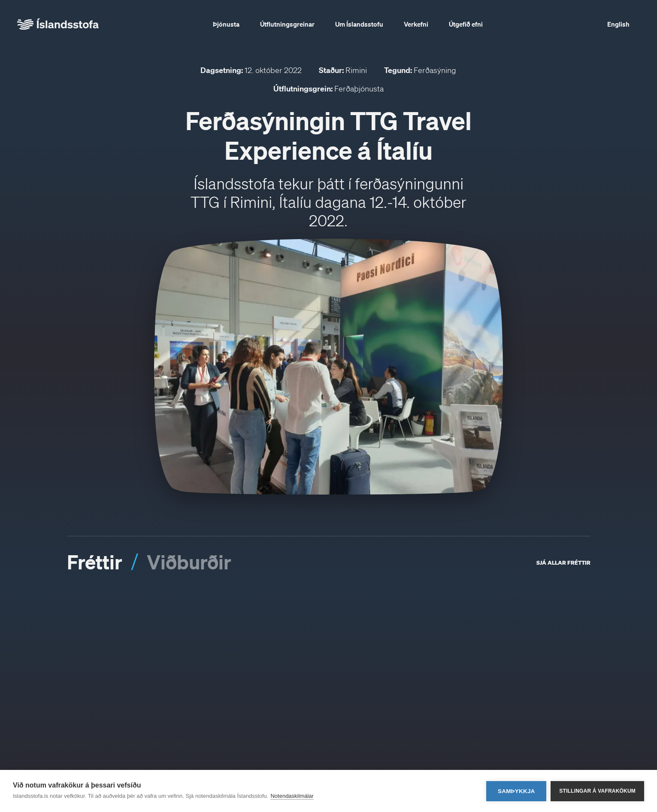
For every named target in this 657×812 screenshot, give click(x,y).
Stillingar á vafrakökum (597, 791)
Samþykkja (516, 791)
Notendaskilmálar (292, 796)
